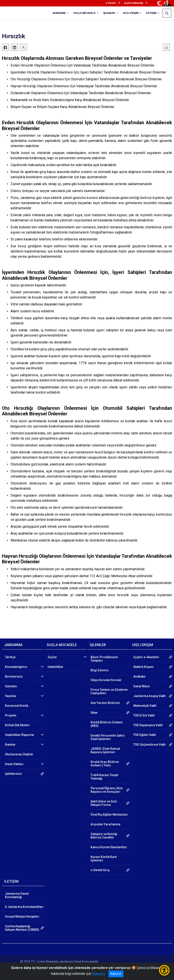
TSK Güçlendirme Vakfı (150, 745)
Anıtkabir (140, 677)
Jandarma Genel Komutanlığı (17, 895)
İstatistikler (56, 667)
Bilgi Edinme (100, 670)
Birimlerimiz (14, 677)
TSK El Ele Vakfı (144, 715)
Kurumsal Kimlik (17, 706)
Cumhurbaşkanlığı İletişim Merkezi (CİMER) (22, 928)
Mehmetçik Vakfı (145, 706)
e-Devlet (111, 3)
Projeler (11, 715)
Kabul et (116, 974)
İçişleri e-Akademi (146, 657)
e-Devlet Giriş (100, 870)
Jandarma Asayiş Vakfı (150, 696)
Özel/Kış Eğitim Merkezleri (109, 815)
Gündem (11, 686)
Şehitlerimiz (13, 774)
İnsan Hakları (14, 764)
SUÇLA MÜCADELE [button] (84, 13)
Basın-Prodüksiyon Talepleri (104, 659)
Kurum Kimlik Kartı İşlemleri (104, 859)
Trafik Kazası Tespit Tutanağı (104, 777)
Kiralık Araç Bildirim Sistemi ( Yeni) (105, 764)
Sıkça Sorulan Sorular (106, 680)
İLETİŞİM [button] (151, 13)
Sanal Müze (141, 686)
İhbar (94, 713)
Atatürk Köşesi (143, 667)
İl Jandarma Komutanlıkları (24, 907)
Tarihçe (10, 657)
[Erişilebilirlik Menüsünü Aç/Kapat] (164, 970)
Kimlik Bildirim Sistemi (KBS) (107, 724)
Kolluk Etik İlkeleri (17, 725)
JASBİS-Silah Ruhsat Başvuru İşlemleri (105, 750)
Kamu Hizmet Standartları (109, 847)
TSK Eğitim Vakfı (145, 735)
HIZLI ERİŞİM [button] (131, 13)
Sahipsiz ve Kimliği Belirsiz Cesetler (104, 836)
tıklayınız (99, 974)
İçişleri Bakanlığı (134, 3)
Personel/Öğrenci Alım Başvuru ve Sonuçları (107, 790)
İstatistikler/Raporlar (20, 735)
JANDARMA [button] (59, 13)
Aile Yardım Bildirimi (105, 703)
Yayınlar (11, 696)
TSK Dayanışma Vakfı (148, 725)
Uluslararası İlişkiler (19, 754)
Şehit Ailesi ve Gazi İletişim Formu (104, 803)
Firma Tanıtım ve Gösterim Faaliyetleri (109, 691)
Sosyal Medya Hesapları (22, 916)
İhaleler (10, 745)
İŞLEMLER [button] (109, 13)
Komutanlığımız (16, 667)
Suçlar (52, 657)
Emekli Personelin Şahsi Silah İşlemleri (108, 737)
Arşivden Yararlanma (105, 824)
